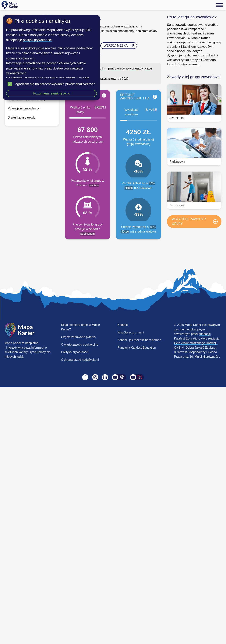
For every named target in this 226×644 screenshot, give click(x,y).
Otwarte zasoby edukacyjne (80, 345)
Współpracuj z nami (131, 332)
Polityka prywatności (75, 352)
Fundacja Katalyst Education (137, 348)
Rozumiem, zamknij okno (52, 93)
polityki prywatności (37, 40)
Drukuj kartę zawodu (22, 117)
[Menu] (219, 5)
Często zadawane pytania (78, 337)
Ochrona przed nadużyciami (80, 360)
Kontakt (123, 325)
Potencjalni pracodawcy (24, 108)
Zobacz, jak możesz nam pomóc (139, 340)
